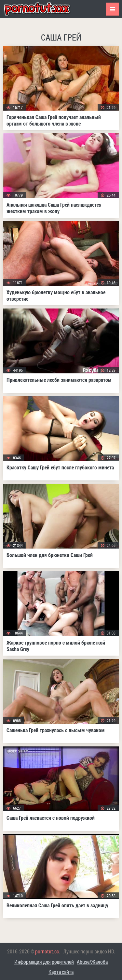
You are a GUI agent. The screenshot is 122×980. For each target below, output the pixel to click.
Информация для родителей (44, 962)
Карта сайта (61, 972)
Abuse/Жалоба (92, 962)
